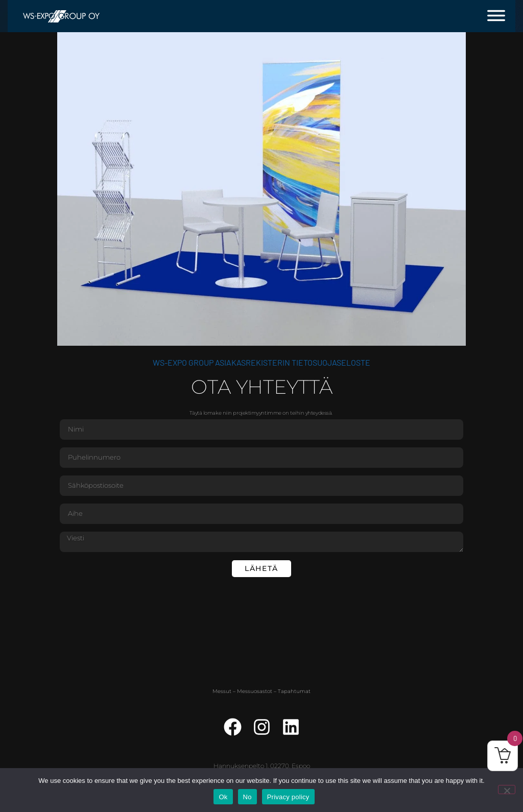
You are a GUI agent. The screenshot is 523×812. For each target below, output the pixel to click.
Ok (223, 797)
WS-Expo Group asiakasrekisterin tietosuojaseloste (261, 362)
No (247, 797)
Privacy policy (288, 797)
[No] (507, 790)
